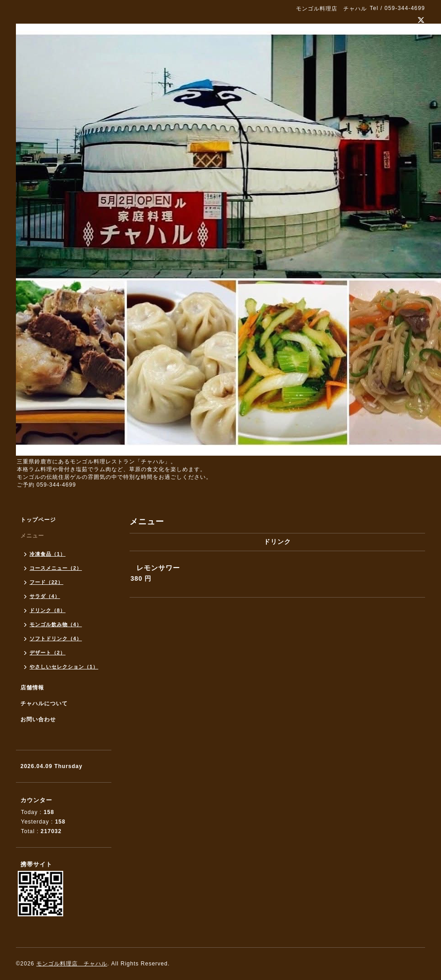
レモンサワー (158, 568)
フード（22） (46, 582)
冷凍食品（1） (48, 554)
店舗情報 (32, 688)
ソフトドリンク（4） (56, 638)
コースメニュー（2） (56, 568)
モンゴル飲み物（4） (56, 624)
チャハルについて (44, 704)
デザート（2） (48, 653)
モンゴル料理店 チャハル (72, 964)
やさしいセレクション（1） (64, 667)
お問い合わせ (38, 719)
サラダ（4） (45, 596)
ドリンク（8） (48, 610)
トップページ (38, 520)
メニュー (32, 536)
